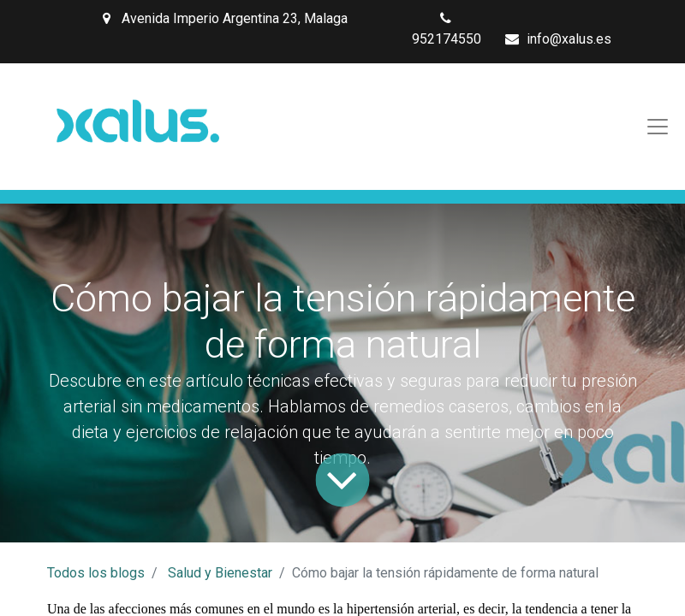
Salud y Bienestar (220, 573)
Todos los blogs (96, 573)
